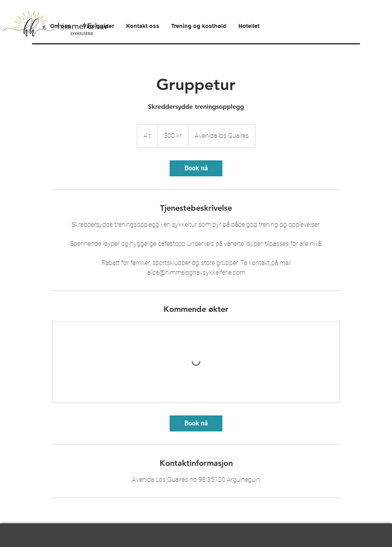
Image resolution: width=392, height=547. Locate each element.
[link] (196, 168)
